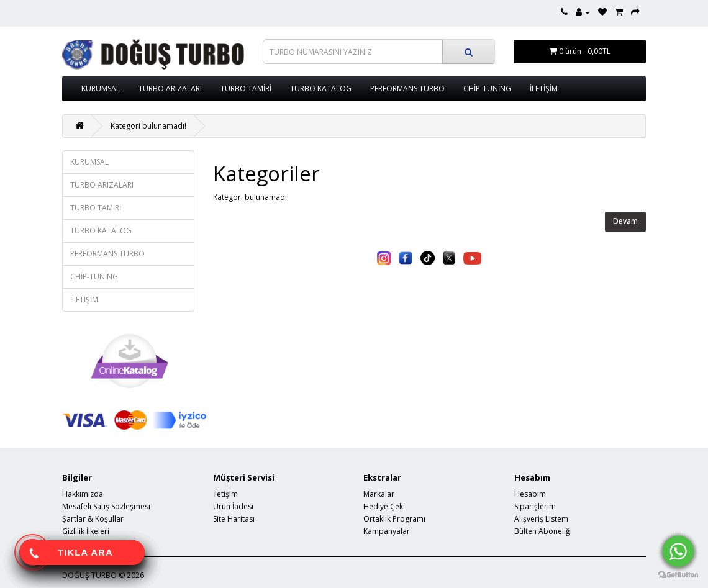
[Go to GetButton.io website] (678, 575)
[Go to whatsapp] (678, 551)
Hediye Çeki (384, 506)
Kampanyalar (387, 531)
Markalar (379, 494)
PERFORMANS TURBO (407, 88)
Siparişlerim (535, 506)
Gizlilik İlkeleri (86, 531)
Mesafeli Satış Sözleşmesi (106, 506)
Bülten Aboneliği (543, 531)
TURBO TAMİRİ (246, 88)
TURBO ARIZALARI (170, 88)
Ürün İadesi (233, 506)
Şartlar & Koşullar (93, 519)
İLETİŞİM (544, 88)
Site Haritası (234, 519)
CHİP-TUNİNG (487, 88)
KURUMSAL (101, 88)
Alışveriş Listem (541, 519)
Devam (625, 221)
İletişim (225, 494)
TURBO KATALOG (321, 88)
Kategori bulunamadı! (148, 126)
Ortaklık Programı (394, 519)
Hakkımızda (83, 494)
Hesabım (530, 494)
